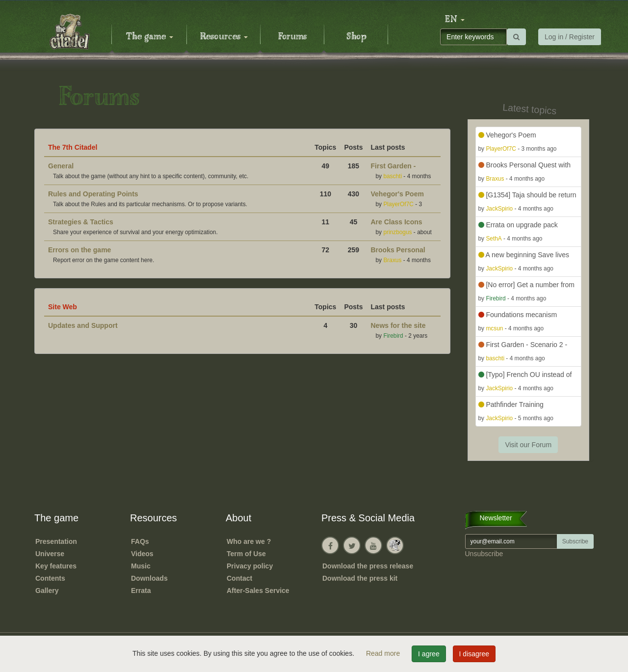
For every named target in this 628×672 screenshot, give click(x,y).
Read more (384, 653)
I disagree (474, 654)
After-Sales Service (258, 591)
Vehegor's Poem (397, 194)
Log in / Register (570, 37)
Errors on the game (79, 250)
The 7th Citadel (73, 147)
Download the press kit (360, 578)
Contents (50, 578)
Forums (292, 37)
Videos (142, 554)
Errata (141, 591)
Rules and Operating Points (93, 194)
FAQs (140, 541)
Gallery (47, 591)
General (61, 166)
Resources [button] (224, 37)
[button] (455, 20)
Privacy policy (250, 566)
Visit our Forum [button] (528, 445)
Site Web (63, 307)
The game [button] (150, 37)
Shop (356, 37)
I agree (429, 654)
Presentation (56, 541)
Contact (239, 578)
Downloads (149, 578)
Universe (50, 554)
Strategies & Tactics (81, 222)
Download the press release (368, 566)
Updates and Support (83, 325)
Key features (56, 566)
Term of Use (246, 554)
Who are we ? (249, 541)
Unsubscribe (484, 554)
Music (141, 566)
